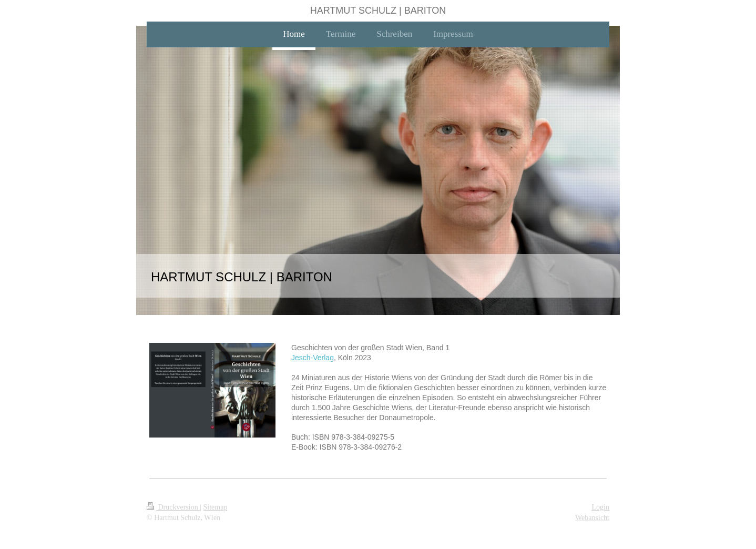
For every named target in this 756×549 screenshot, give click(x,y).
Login (601, 507)
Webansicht (592, 518)
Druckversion (173, 507)
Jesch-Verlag (313, 358)
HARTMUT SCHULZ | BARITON (378, 11)
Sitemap (216, 507)
